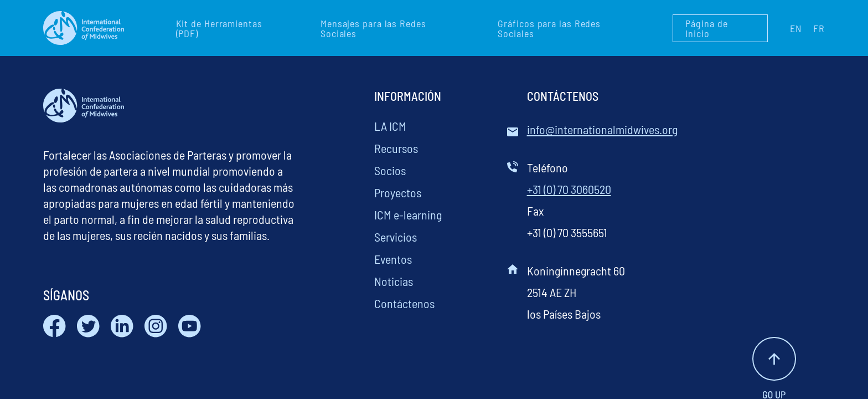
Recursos (396, 148)
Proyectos (398, 192)
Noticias (394, 281)
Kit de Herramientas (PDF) (219, 28)
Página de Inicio (707, 28)
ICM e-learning (408, 214)
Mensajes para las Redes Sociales (373, 28)
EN (796, 28)
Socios (390, 170)
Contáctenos (404, 303)
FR (819, 28)
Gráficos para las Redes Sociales (549, 28)
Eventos (393, 259)
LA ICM (390, 126)
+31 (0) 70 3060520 (569, 189)
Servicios (396, 237)
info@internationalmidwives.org (602, 129)
